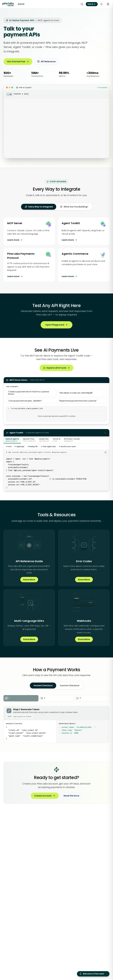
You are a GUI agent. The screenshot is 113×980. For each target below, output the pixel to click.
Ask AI (92, 4)
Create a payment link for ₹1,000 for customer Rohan (28, 393)
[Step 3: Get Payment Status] (92, 698)
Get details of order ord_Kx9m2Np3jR (76, 393)
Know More (29, 580)
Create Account (45, 796)
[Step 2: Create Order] (56, 698)
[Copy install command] (105, 452)
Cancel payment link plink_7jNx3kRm (25, 401)
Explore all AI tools (56, 368)
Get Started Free (18, 62)
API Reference (46, 62)
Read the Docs (71, 796)
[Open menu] (108, 4)
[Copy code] (105, 433)
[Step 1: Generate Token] (21, 698)
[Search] (82, 4)
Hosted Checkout (43, 685)
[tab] (39, 207)
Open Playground (56, 325)
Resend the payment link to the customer (78, 401)
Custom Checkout (70, 685)
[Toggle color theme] (102, 4)
